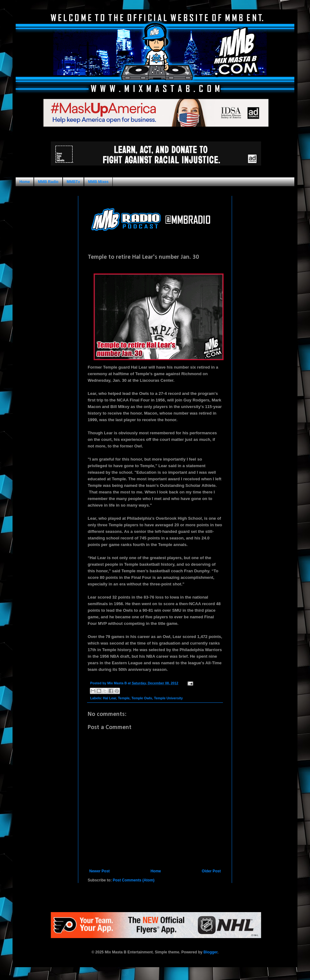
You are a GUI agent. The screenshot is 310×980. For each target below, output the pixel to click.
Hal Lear (110, 698)
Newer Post (99, 871)
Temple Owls (142, 698)
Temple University (168, 698)
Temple (124, 698)
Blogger (211, 952)
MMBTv (73, 182)
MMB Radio (48, 182)
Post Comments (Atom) (134, 880)
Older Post (211, 871)
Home (25, 182)
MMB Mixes (98, 182)
